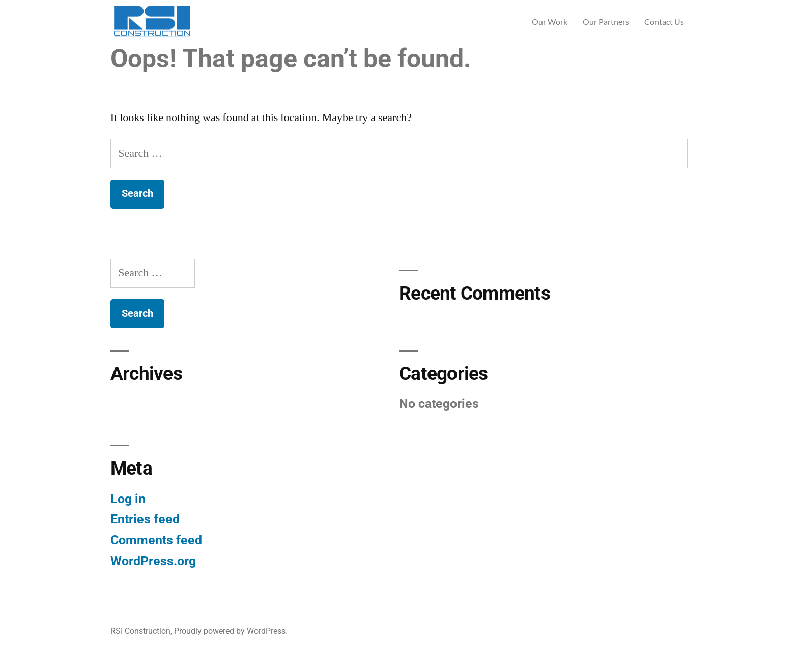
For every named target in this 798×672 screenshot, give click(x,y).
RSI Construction (140, 631)
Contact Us (664, 22)
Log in (128, 499)
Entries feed (145, 519)
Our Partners (606, 22)
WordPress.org (153, 561)
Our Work (550, 22)
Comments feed (156, 540)
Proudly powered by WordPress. (231, 631)
